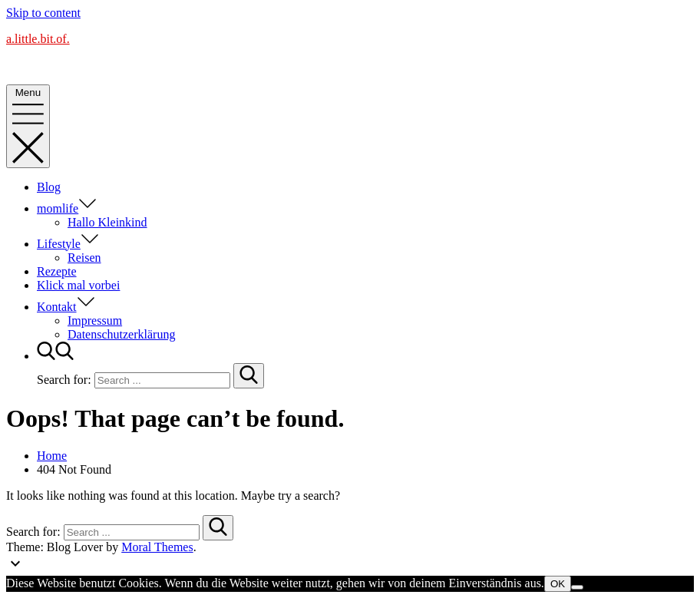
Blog (49, 187)
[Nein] (577, 587)
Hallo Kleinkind (107, 222)
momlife (67, 208)
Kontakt (66, 307)
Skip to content (43, 13)
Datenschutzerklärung (121, 334)
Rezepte (57, 271)
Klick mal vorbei (78, 285)
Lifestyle (68, 244)
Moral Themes (157, 547)
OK (558, 584)
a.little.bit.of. (38, 39)
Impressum (95, 320)
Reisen (84, 258)
